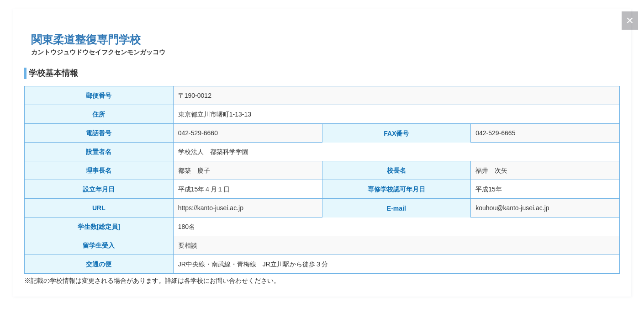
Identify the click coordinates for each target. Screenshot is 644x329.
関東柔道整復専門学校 (86, 40)
